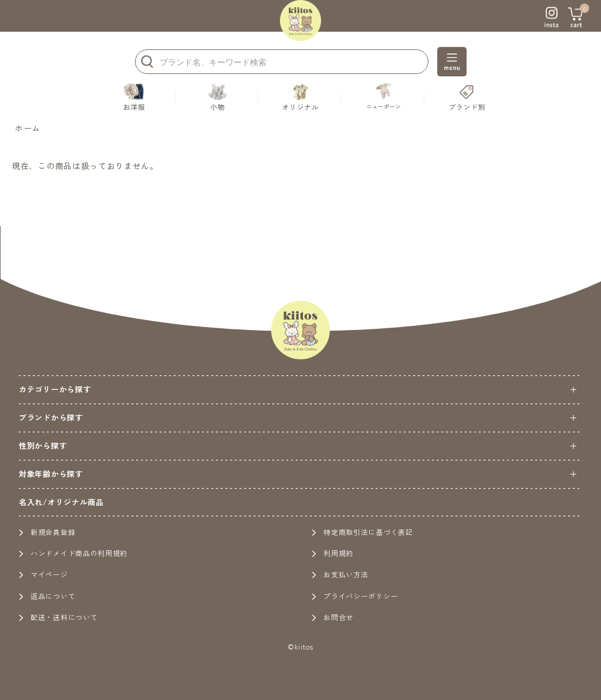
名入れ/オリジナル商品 (61, 502)
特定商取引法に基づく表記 (362, 532)
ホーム (28, 128)
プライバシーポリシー (355, 596)
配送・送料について (58, 617)
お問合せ (332, 617)
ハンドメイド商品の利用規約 (73, 553)
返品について (47, 596)
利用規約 (332, 553)
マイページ (43, 574)
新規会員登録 (47, 532)
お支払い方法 (340, 574)
